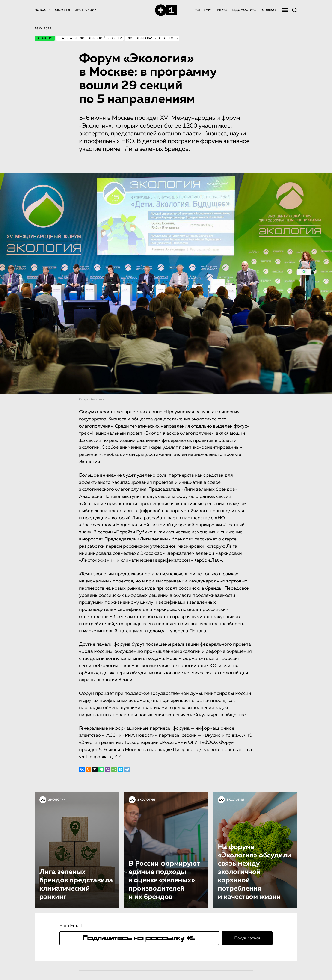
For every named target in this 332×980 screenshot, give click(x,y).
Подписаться (247, 938)
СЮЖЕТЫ (63, 10)
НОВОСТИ (43, 10)
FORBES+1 (268, 10)
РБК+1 (222, 10)
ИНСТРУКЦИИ (86, 10)
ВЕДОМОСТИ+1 (244, 10)
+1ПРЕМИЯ (204, 10)
